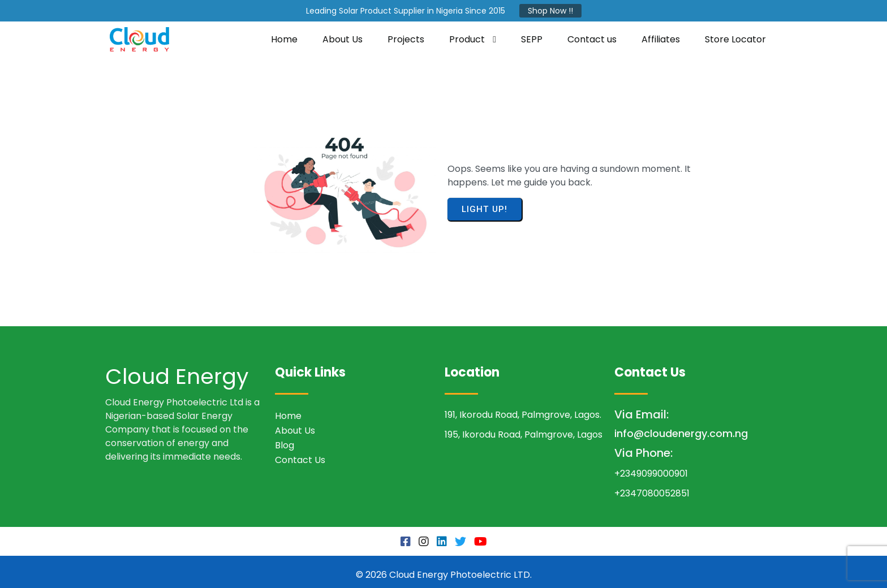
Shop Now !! (550, 11)
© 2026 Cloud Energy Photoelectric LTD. (444, 568)
